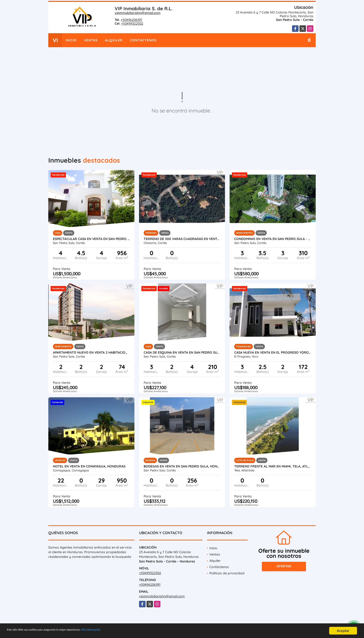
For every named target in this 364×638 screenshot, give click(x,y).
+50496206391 (131, 20)
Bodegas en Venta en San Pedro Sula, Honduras (182, 466)
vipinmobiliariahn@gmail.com (138, 13)
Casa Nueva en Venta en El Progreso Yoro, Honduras (273, 352)
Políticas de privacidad (227, 573)
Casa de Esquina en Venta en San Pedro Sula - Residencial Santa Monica (182, 352)
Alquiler (114, 40)
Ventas (91, 40)
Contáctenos (143, 40)
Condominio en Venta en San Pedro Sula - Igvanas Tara (273, 239)
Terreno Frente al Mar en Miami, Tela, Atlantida (273, 466)
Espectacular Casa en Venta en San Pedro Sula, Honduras (91, 239)
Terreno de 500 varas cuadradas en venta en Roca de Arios (182, 239)
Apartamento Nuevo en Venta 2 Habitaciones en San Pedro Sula (91, 352)
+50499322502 (132, 23)
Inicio (71, 40)
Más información (124, 631)
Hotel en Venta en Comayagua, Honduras (89, 466)
